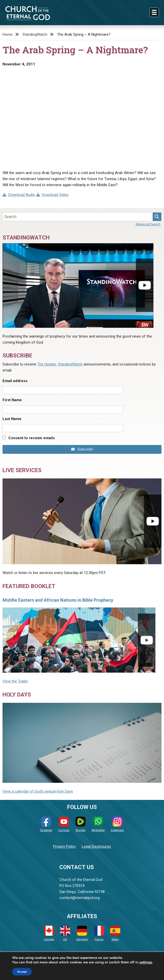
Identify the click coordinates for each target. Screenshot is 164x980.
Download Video (53, 195)
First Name (12, 400)
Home (8, 34)
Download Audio (19, 195)
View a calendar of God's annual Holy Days (38, 791)
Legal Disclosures (96, 846)
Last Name (12, 419)
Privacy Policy (64, 846)
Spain (115, 933)
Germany (82, 933)
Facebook (46, 824)
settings (146, 962)
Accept (22, 972)
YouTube (64, 824)
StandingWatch (35, 34)
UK (65, 933)
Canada (49, 933)
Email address (15, 381)
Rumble (80, 824)
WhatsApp (98, 824)
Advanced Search (148, 224)
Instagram (117, 824)
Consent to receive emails (32, 438)
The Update (47, 364)
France (99, 933)
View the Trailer (15, 681)
